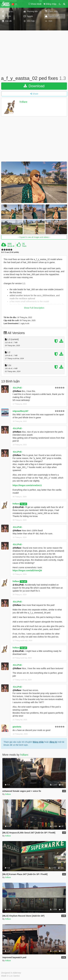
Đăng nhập (38, 742)
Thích (24, 246)
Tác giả (23, 504)
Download (34, 86)
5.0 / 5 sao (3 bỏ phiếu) (10, 252)
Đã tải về (11, 246)
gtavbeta (17, 727)
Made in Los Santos (10, 976)
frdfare (23, 102)
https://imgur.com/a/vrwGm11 (27, 485)
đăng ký (53, 742)
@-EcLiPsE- (18, 507)
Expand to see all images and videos (34, 237)
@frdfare (17, 391)
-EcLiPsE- (17, 388)
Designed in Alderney (11, 973)
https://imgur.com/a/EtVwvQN (27, 570)
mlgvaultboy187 (20, 411)
